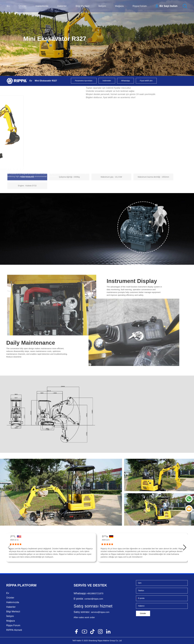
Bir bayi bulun (168, 6)
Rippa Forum (140, 6)
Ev (8, 6)
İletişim (102, 6)
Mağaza (119, 6)
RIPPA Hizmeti (14, 630)
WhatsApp (125, 81)
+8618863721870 (95, 594)
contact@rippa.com (94, 599)
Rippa (11, 585)
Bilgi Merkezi (83, 6)
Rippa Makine (103, 641)
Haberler (62, 6)
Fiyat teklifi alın (146, 81)
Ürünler (23, 6)
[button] (185, 548)
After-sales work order (84, 617)
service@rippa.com (100, 612)
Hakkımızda (42, 6)
